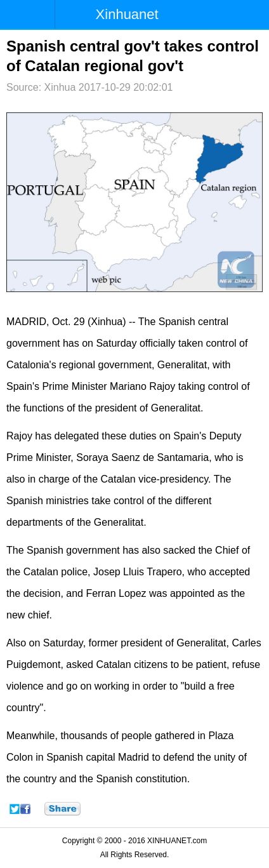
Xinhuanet (127, 14)
